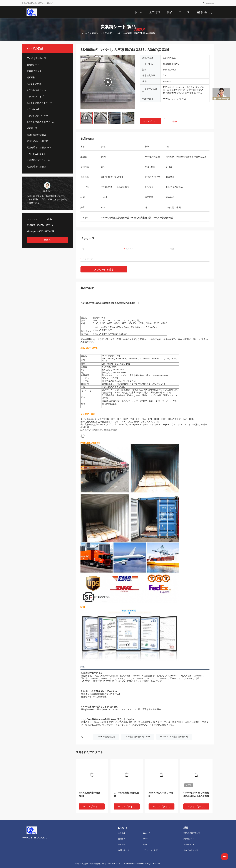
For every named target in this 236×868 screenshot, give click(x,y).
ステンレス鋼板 (34, 84)
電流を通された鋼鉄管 (37, 141)
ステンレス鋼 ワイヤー (38, 116)
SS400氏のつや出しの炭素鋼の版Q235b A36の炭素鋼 (196, 794)
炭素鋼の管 (32, 128)
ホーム (84, 33)
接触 (175, 121)
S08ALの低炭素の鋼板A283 (89, 794)
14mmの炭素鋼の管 (106, 737)
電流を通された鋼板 (36, 135)
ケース (146, 839)
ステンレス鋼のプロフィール (40, 122)
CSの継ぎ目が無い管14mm (138, 737)
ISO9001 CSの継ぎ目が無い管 (174, 737)
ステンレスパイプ (35, 97)
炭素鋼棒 (31, 77)
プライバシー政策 (150, 850)
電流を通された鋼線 (36, 167)
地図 (145, 845)
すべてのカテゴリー (192, 850)
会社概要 (122, 833)
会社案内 (122, 839)
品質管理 (122, 845)
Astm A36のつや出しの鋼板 (161, 794)
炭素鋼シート (96, 33)
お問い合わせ (124, 850)
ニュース (147, 833)
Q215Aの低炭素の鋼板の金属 (126, 794)
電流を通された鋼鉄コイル (39, 147)
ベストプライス (150, 121)
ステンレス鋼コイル (36, 90)
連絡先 (47, 240)
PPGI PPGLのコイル (36, 154)
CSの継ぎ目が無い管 (36, 58)
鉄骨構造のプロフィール (38, 160)
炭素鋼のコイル (34, 71)
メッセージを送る (104, 270)
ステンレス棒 (33, 109)
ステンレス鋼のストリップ (39, 103)
